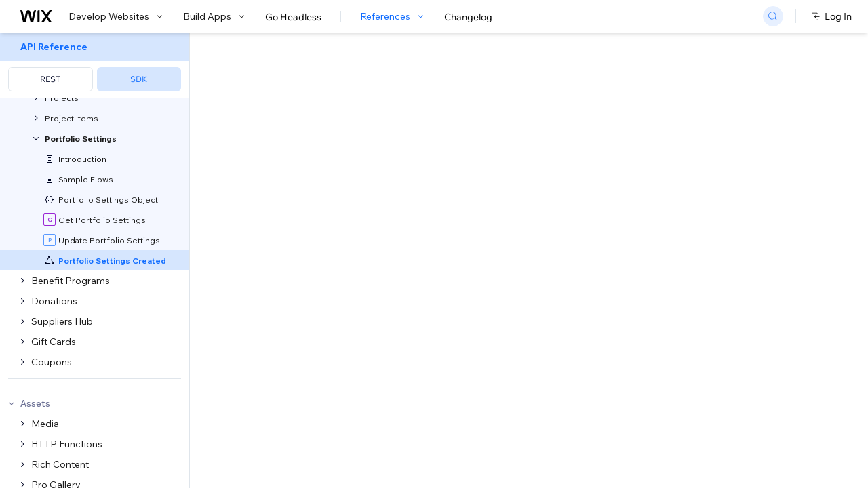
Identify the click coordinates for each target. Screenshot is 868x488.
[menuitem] (95, 65)
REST (50, 79)
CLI (360, 245)
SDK (139, 79)
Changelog (468, 17)
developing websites (328, 183)
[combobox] (714, 165)
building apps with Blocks (451, 183)
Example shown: (636, 145)
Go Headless (293, 17)
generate (432, 245)
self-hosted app (391, 288)
